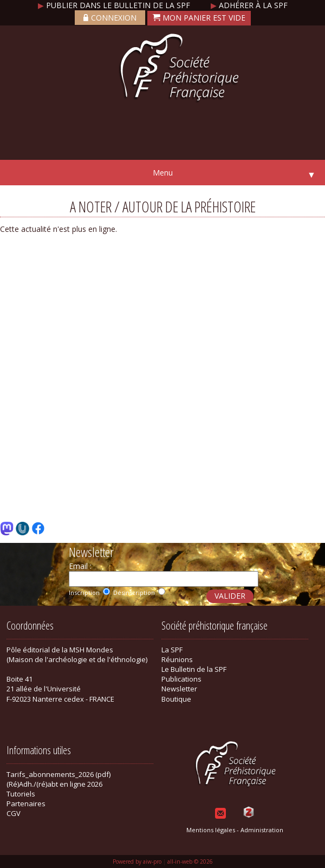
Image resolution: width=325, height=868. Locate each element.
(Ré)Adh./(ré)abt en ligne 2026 (54, 784)
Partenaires (26, 804)
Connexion (110, 18)
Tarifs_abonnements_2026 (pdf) (58, 774)
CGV (14, 813)
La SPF (172, 650)
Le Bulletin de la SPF (194, 669)
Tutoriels (21, 794)
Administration (262, 830)
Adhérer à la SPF (249, 5)
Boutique (176, 699)
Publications (181, 679)
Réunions (177, 659)
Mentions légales (211, 830)
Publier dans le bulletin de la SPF (115, 5)
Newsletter (179, 689)
